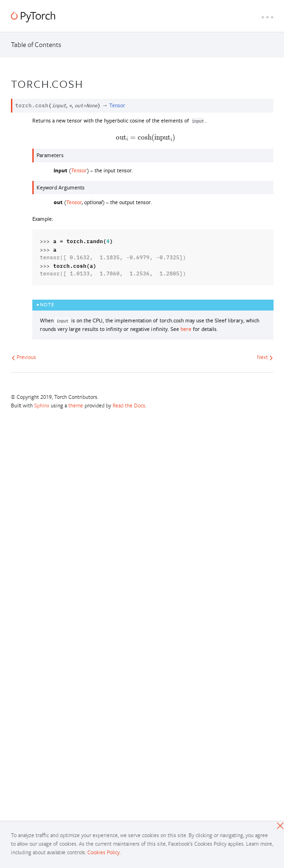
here (186, 329)
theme (76, 405)
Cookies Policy (104, 852)
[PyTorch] (33, 17)
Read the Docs (129, 405)
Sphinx (42, 405)
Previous (24, 357)
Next (265, 357)
